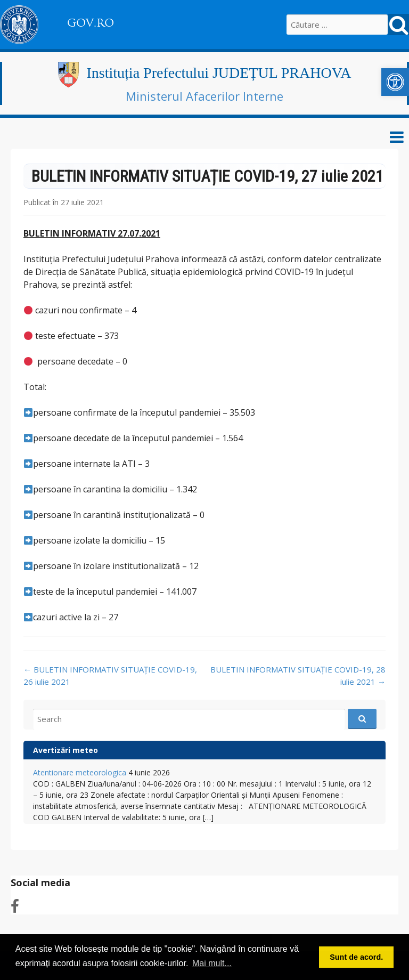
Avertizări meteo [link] (66, 750)
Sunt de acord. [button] (356, 957)
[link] (395, 82)
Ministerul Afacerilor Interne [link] (204, 96)
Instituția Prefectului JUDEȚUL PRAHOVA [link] (219, 73)
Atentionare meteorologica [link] (80, 772)
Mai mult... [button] (212, 963)
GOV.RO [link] (91, 23)
